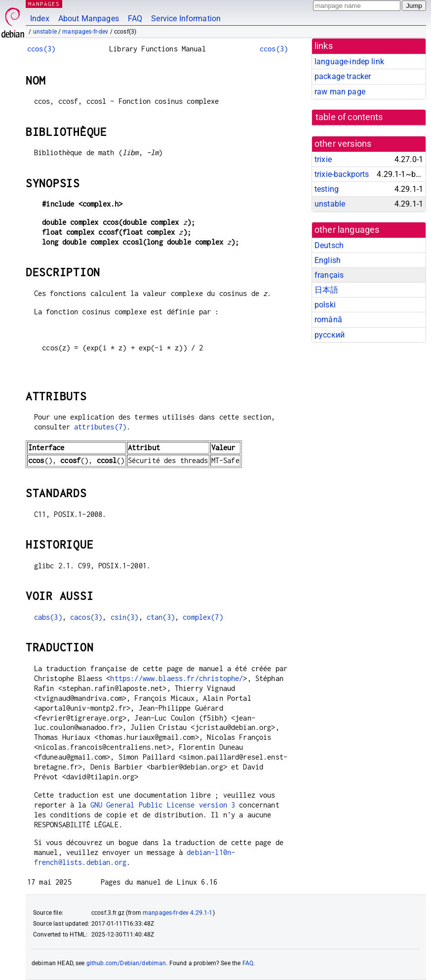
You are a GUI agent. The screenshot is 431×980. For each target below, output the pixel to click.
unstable (45, 32)
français (329, 275)
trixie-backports (342, 174)
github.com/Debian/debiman (126, 963)
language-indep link (349, 62)
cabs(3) (48, 617)
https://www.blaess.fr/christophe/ (176, 678)
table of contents (349, 117)
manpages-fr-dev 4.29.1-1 (178, 913)
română (328, 320)
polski (325, 305)
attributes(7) (100, 427)
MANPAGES (44, 4)
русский (330, 335)
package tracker (343, 76)
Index (40, 19)
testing (327, 189)
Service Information (186, 19)
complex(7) (203, 617)
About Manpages (89, 19)
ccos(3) (41, 49)
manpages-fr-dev (85, 32)
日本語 (326, 290)
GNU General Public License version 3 (163, 805)
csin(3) (125, 617)
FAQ (135, 19)
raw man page (340, 92)
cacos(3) (86, 617)
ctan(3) (161, 617)
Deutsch (329, 245)
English (328, 260)
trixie (323, 159)
